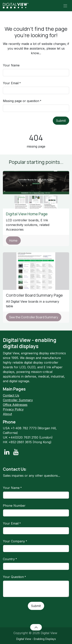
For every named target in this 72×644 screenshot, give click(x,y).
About (7, 414)
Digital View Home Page (27, 214)
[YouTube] (16, 452)
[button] (36, 627)
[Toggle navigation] (65, 6)
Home (13, 240)
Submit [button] (61, 121)
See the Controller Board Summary (34, 317)
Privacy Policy (13, 409)
